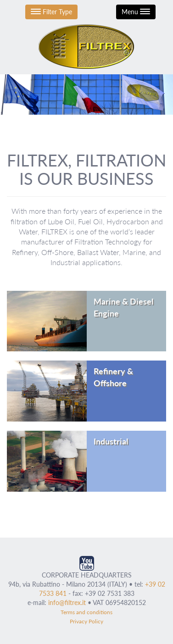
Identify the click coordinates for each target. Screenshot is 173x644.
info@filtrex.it (67, 602)
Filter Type (51, 11)
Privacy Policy (86, 621)
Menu (136, 11)
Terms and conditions (86, 612)
